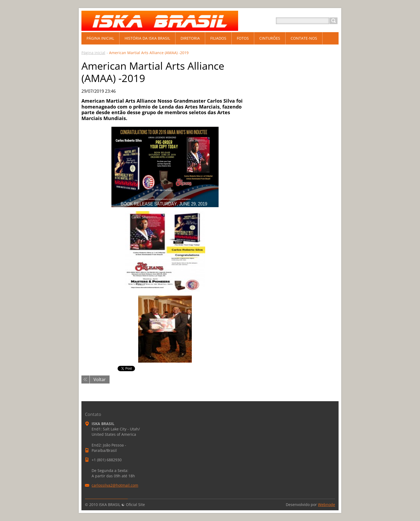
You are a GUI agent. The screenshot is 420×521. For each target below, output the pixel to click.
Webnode (327, 505)
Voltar (100, 379)
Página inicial (93, 53)
